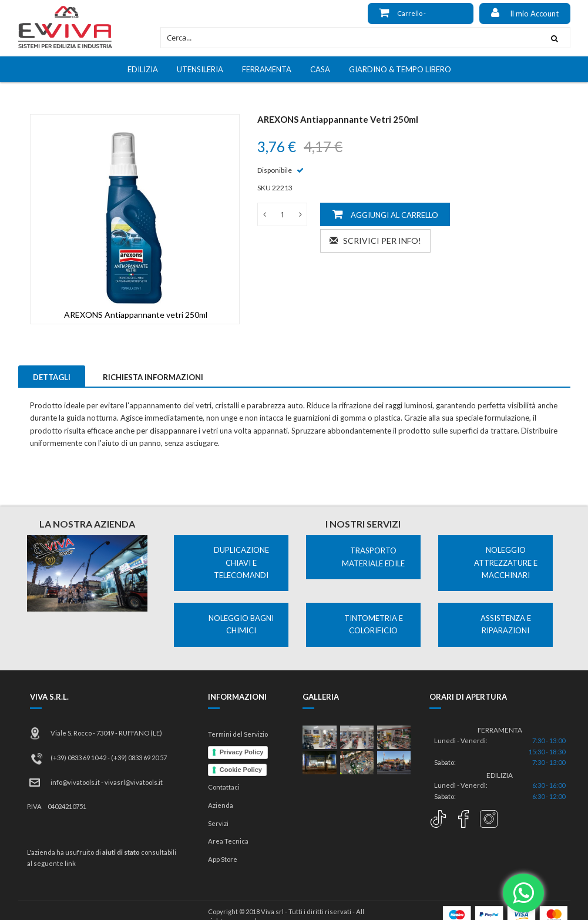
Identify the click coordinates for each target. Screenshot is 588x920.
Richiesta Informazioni (153, 377)
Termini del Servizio (238, 734)
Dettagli (52, 377)
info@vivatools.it (75, 782)
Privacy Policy (242, 752)
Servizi (218, 823)
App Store (223, 859)
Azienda (221, 805)
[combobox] (350, 38)
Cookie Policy (241, 770)
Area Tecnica (228, 841)
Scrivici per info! (375, 241)
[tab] (52, 376)
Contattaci (224, 787)
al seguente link (51, 863)
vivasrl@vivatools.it (134, 782)
